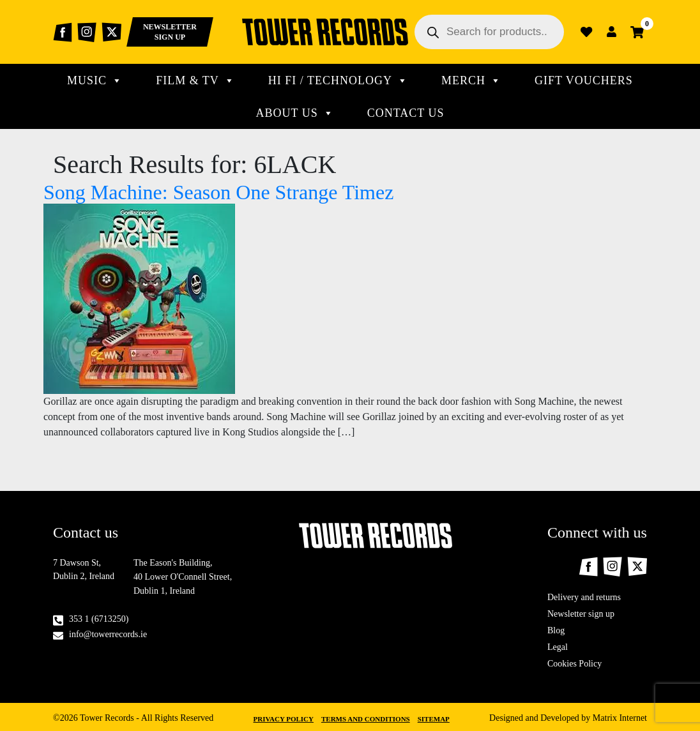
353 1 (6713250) (99, 619)
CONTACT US (406, 113)
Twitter (111, 32)
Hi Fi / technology (338, 80)
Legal (558, 647)
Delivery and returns (584, 597)
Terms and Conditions (366, 719)
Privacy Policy (284, 719)
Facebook (63, 32)
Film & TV (195, 80)
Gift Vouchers (584, 80)
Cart (637, 32)
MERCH (471, 80)
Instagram (87, 32)
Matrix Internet (620, 718)
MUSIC (95, 80)
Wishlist (586, 32)
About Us (295, 113)
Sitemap (434, 719)
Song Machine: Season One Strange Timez (218, 192)
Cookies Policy (574, 664)
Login (612, 32)
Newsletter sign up (581, 614)
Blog (556, 630)
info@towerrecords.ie (108, 634)
